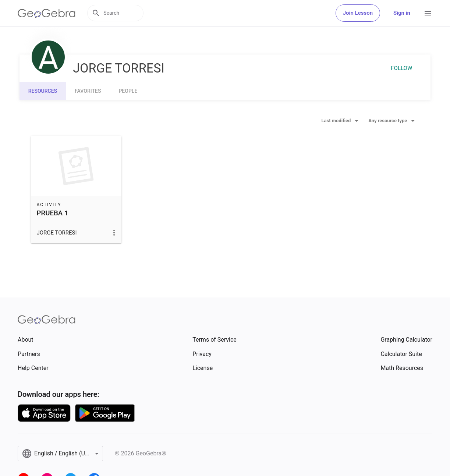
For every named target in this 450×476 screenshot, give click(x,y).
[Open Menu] (428, 13)
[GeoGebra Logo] (47, 13)
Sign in (402, 13)
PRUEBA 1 (53, 213)
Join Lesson (358, 13)
